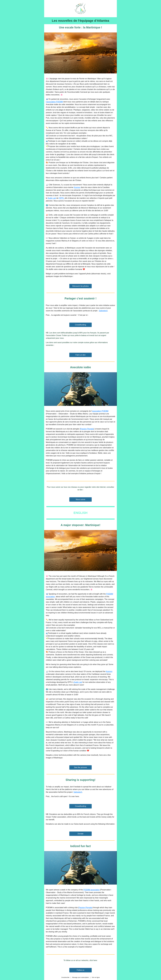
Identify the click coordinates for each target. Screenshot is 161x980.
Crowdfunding (81, 325)
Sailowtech (103, 311)
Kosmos (77, 187)
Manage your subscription (81, 977)
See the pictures (80, 767)
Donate (80, 834)
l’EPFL (62, 198)
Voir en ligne (96, 977)
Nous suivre (80, 499)
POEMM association (92, 890)
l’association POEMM (54, 102)
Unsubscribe (65, 977)
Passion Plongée (87, 429)
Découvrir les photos (80, 286)
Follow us (80, 970)
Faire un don (80, 355)
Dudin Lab (52, 198)
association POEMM (100, 411)
